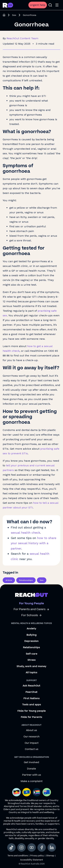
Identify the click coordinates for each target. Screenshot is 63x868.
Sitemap (50, 856)
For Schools (32, 615)
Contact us (32, 749)
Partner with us (32, 775)
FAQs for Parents (32, 717)
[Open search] (50, 5)
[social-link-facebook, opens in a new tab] (42, 847)
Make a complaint (32, 781)
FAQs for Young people (32, 711)
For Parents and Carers (32, 609)
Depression (32, 641)
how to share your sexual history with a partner (34, 543)
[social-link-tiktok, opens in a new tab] (11, 847)
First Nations (32, 698)
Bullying (32, 635)
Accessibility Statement (32, 860)
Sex (14, 15)
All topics (32, 673)
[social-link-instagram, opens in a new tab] (22, 847)
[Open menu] (57, 5)
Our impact (32, 743)
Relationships (26, 580)
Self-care (32, 654)
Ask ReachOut (32, 686)
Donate (32, 769)
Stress (32, 660)
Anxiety (32, 629)
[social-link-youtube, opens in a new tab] (32, 847)
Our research (32, 737)
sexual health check (25, 533)
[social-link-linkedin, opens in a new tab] (52, 847)
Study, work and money (32, 666)
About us (32, 730)
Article (9, 580)
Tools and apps (32, 705)
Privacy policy (37, 856)
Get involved (32, 762)
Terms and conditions (18, 856)
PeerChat (32, 692)
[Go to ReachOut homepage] (8, 5)
